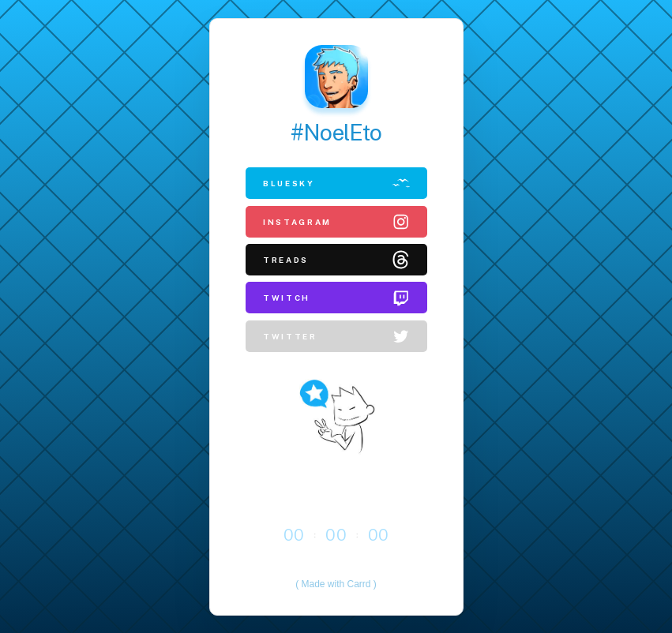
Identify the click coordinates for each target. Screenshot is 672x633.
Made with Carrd (336, 584)
